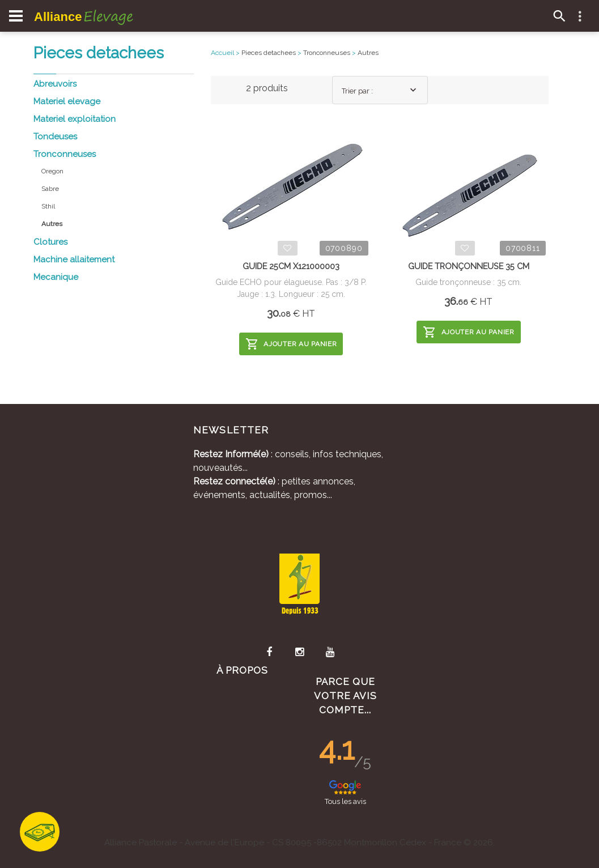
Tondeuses (55, 137)
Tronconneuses (65, 154)
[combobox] (380, 90)
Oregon (52, 171)
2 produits (267, 88)
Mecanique (56, 277)
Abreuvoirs (55, 84)
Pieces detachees (269, 53)
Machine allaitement (74, 259)
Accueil (222, 53)
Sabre (50, 189)
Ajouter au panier (291, 344)
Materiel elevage (67, 101)
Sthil (48, 206)
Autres (368, 53)
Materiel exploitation (75, 119)
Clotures (50, 242)
